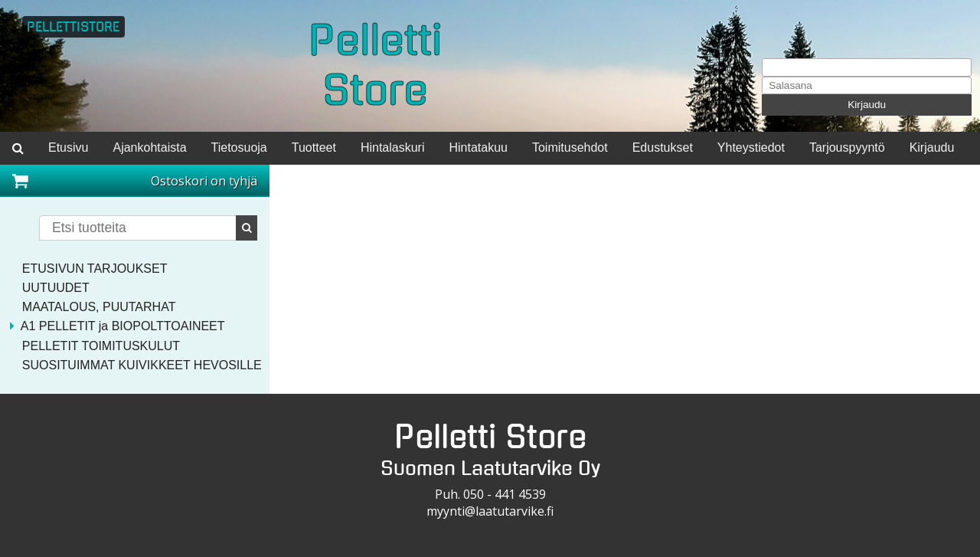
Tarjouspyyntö (847, 147)
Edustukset (663, 147)
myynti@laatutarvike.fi (490, 511)
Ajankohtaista (149, 147)
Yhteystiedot (751, 147)
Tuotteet (314, 147)
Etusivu (68, 147)
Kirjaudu (867, 105)
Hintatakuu (478, 147)
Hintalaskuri (393, 147)
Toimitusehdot (570, 147)
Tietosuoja (239, 147)
